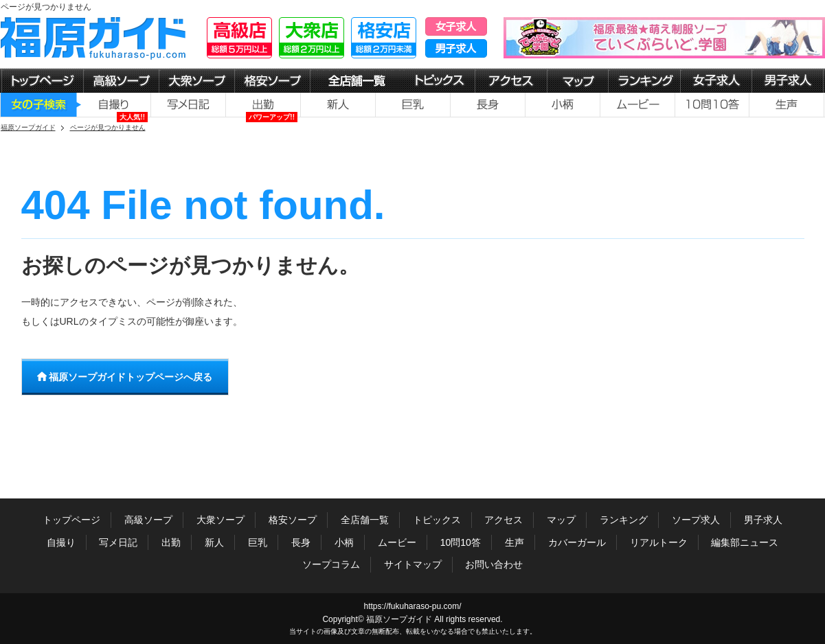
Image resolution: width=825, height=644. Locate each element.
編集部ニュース (745, 542)
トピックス (437, 520)
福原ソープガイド (399, 619)
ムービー (397, 542)
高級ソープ (148, 520)
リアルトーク (659, 542)
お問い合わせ (494, 564)
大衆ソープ (221, 520)
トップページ (71, 520)
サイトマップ (413, 564)
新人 (214, 542)
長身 (301, 542)
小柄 (344, 542)
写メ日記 (118, 542)
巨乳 (258, 542)
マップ (561, 520)
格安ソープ (293, 520)
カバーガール (577, 542)
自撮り (61, 542)
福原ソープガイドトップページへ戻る (125, 377)
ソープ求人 (696, 520)
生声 (515, 542)
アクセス (504, 520)
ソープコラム (331, 564)
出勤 (171, 542)
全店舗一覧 (365, 520)
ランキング (624, 520)
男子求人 (763, 520)
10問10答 (461, 542)
